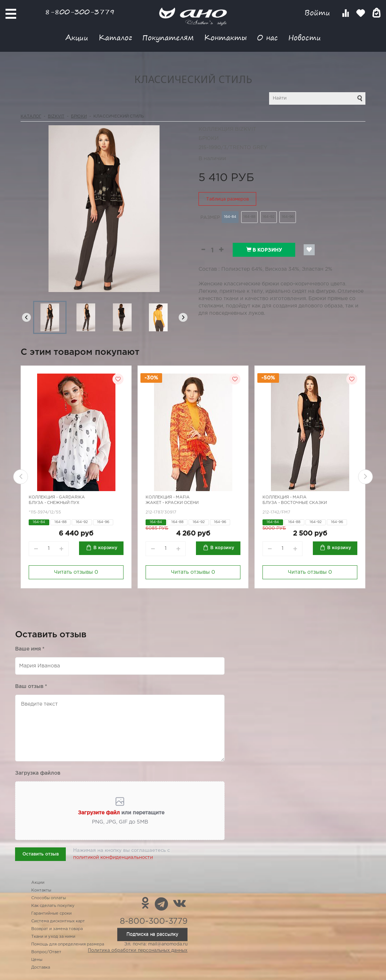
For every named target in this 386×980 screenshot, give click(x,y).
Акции (77, 37)
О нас (267, 37)
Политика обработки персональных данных (138, 950)
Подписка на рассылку (152, 934)
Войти (319, 13)
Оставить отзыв (41, 854)
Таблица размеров (228, 199)
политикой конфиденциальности (113, 857)
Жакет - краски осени (172, 503)
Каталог (115, 37)
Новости (305, 37)
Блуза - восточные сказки (295, 503)
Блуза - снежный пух (54, 503)
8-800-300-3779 (80, 12)
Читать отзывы (76, 572)
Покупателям (168, 37)
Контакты (225, 37)
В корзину (264, 250)
